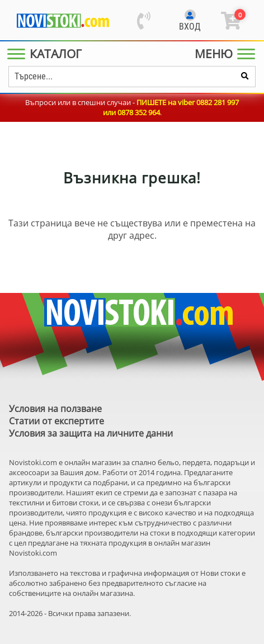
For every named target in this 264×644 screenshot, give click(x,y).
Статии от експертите (56, 421)
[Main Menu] (47, 54)
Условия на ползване (55, 409)
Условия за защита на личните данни (91, 433)
